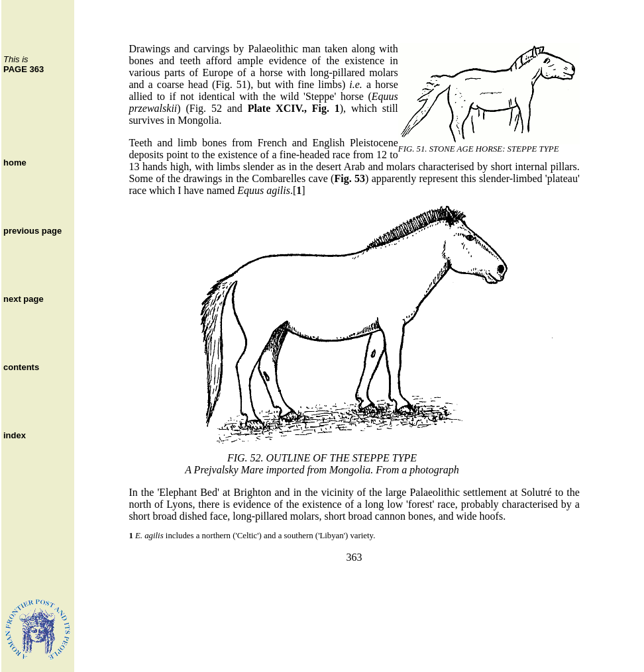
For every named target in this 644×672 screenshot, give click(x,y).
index (15, 435)
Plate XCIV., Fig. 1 (294, 108)
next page (24, 299)
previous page (32, 231)
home (15, 163)
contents (21, 367)
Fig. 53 (349, 178)
